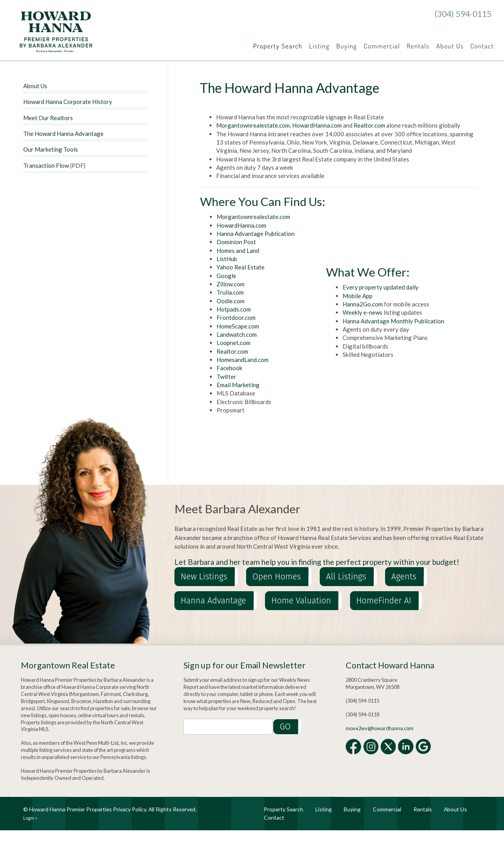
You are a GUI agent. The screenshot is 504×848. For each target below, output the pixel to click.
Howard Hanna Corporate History (68, 102)
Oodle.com (231, 301)
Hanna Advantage (213, 601)
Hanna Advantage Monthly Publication (393, 321)
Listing (319, 46)
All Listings (346, 577)
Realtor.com (369, 125)
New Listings (204, 577)
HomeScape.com (238, 326)
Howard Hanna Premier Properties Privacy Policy (88, 809)
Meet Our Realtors (48, 118)
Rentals (418, 46)
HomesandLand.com (243, 360)
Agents (404, 577)
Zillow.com (231, 284)
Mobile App (358, 296)
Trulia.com (230, 292)
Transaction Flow (46, 165)
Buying (347, 46)
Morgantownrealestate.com (253, 125)
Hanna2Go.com (363, 304)
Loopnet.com (233, 343)
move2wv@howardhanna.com (380, 728)
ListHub (227, 259)
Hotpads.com (234, 309)
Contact (482, 46)
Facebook (229, 368)
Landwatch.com (237, 334)
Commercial (382, 46)
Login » (30, 818)
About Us (450, 46)
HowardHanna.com (317, 125)
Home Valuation (301, 601)
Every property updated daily (381, 287)
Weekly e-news (362, 312)
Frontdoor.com (236, 317)
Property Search (278, 46)
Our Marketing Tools (51, 149)
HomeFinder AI (384, 601)
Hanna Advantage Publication (256, 234)
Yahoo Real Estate (241, 267)
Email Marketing (238, 385)
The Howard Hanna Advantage (63, 134)
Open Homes (277, 577)
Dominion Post (236, 242)
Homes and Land (238, 251)
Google (226, 276)
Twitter (226, 377)
